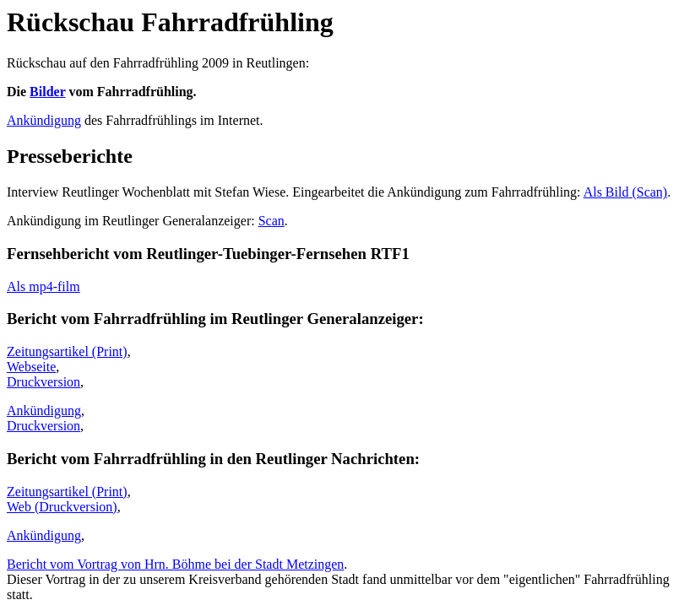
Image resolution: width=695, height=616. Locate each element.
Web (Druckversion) (62, 507)
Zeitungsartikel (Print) (67, 351)
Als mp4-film (43, 286)
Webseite (31, 367)
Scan (271, 221)
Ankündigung (44, 120)
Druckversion (43, 382)
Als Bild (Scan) (626, 192)
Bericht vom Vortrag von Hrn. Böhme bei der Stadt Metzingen (175, 564)
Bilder (47, 92)
